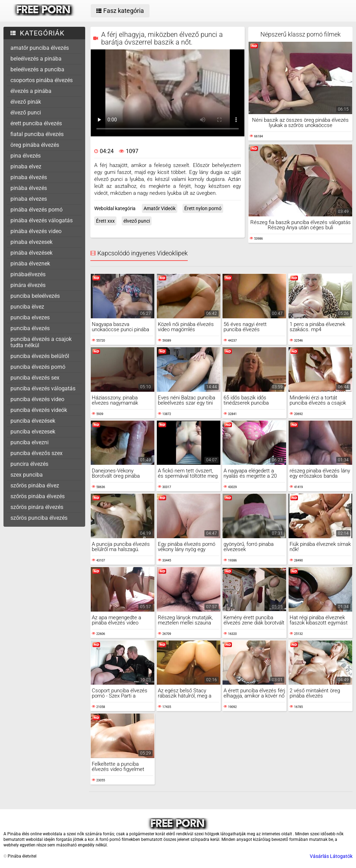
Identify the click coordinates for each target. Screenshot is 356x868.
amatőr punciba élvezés (40, 48)
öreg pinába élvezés (35, 145)
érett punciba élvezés (36, 123)
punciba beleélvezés (35, 296)
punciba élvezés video (37, 399)
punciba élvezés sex (35, 378)
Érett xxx (105, 221)
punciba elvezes (30, 317)
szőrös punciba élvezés (39, 518)
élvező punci (26, 113)
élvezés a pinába (31, 91)
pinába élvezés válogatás (42, 220)
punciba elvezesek (33, 432)
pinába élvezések (31, 253)
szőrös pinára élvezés (37, 507)
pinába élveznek (30, 264)
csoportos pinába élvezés (42, 80)
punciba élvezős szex (37, 453)
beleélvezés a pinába (36, 59)
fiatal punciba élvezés (37, 134)
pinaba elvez (26, 166)
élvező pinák (26, 102)
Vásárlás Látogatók (331, 856)
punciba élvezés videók (39, 410)
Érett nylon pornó (203, 208)
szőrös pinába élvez (35, 485)
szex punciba (27, 475)
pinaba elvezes (29, 199)
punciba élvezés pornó (38, 367)
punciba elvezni (30, 442)
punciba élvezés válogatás (43, 388)
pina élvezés (26, 156)
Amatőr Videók (160, 208)
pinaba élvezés (29, 177)
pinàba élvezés (29, 188)
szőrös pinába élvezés (38, 496)
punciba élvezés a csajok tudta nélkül (41, 342)
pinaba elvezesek (31, 242)
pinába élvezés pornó (37, 210)
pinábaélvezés (28, 274)
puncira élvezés (29, 464)
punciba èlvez (27, 307)
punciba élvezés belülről (40, 356)
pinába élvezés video (36, 231)
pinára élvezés (28, 285)
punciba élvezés (30, 328)
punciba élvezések (33, 421)
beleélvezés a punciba (37, 69)
